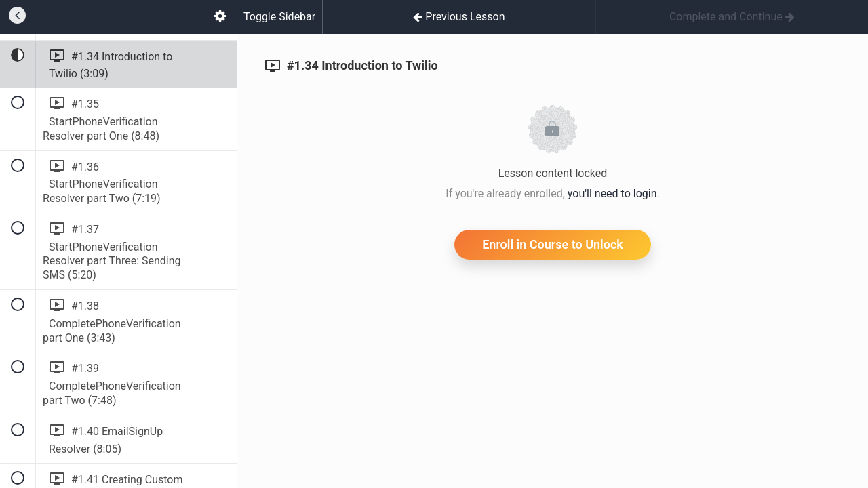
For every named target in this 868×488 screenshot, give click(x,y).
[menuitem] (220, 17)
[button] (17, 17)
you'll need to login (612, 194)
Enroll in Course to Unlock (553, 244)
